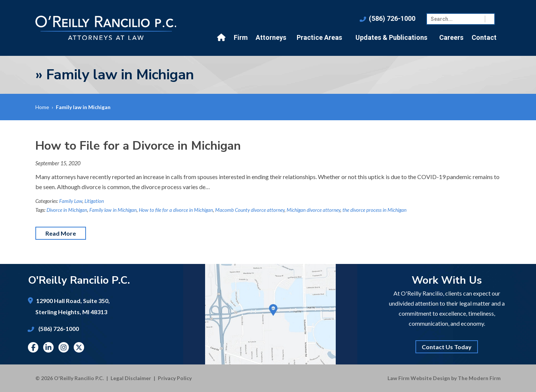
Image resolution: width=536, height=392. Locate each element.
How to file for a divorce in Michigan (176, 210)
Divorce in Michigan (67, 210)
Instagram (64, 347)
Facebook (33, 347)
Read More (61, 233)
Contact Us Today (447, 347)
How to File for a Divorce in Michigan (138, 146)
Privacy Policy (175, 378)
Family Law (71, 201)
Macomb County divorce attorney (250, 210)
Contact (484, 37)
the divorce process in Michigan (374, 210)
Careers (451, 37)
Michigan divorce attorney (313, 210)
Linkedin (48, 347)
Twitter (79, 347)
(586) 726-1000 (392, 18)
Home (222, 38)
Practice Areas (319, 37)
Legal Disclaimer (131, 378)
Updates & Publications (391, 37)
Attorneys (271, 37)
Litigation (94, 201)
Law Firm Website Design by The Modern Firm (444, 378)
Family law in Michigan (113, 210)
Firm (241, 37)
